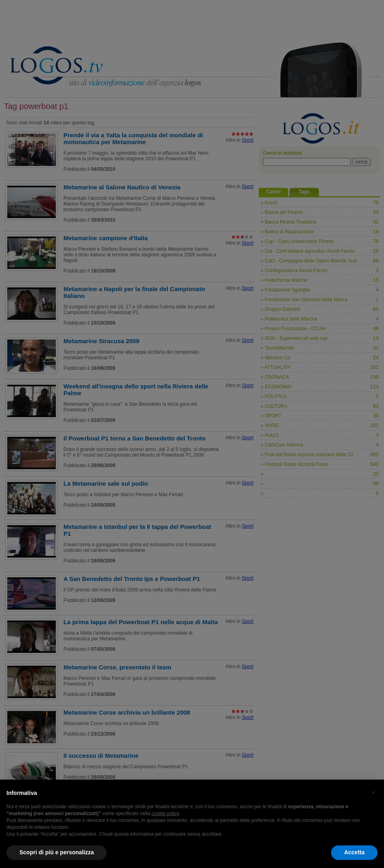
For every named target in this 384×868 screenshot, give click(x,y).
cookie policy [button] (165, 813)
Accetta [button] (354, 852)
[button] (373, 793)
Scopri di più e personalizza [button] (57, 852)
